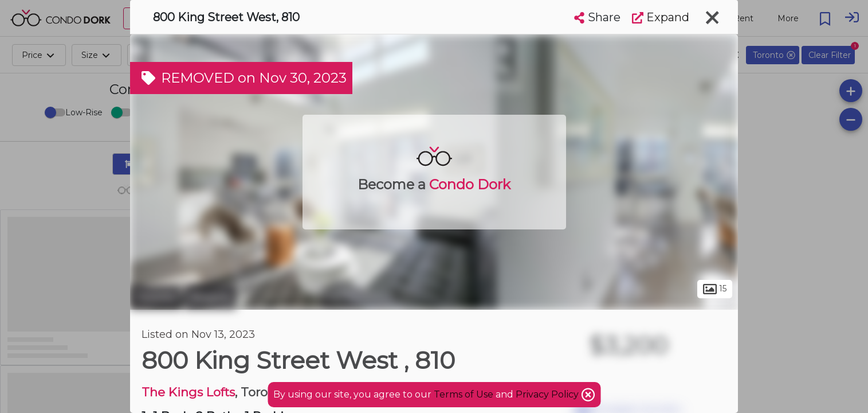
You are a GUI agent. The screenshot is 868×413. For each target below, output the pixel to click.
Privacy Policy (548, 394)
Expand (661, 17)
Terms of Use (464, 394)
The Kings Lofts (188, 392)
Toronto (156, 297)
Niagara (210, 297)
